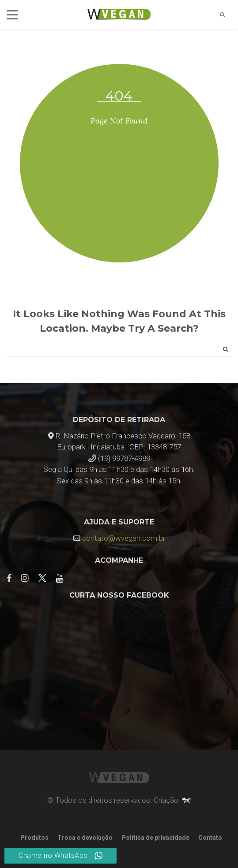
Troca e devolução (85, 838)
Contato (210, 838)
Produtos (34, 838)
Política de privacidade (155, 838)
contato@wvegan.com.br (124, 538)
